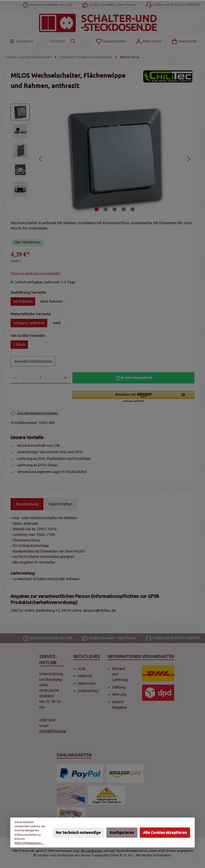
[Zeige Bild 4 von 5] (124, 209)
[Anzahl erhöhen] (65, 378)
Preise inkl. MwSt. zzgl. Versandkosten (35, 273)
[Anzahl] (41, 378)
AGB (82, 669)
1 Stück (19, 344)
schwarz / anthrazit (29, 323)
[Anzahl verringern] (16, 378)
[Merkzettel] (111, 41)
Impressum (87, 683)
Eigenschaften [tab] (60, 504)
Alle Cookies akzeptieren (165, 832)
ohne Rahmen (51, 301)
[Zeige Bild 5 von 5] (133, 209)
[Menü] (21, 41)
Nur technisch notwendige (78, 832)
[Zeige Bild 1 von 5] (97, 209)
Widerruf (85, 676)
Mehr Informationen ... (29, 843)
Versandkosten (92, 851)
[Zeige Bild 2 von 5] (106, 209)
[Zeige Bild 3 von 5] (115, 209)
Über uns (119, 694)
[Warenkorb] (184, 41)
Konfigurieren (122, 832)
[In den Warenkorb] (133, 378)
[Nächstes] (188, 159)
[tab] (27, 504)
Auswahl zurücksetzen (33, 361)
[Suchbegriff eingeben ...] (57, 41)
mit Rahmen (23, 301)
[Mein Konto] (148, 41)
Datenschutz (88, 691)
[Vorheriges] (41, 159)
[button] (133, 397)
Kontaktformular (53, 731)
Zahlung (119, 687)
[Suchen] (73, 41)
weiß (57, 323)
